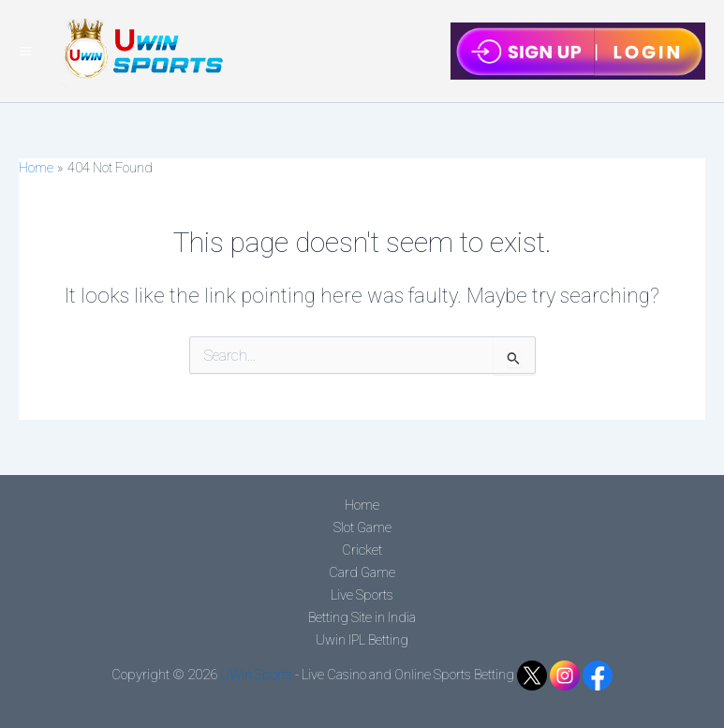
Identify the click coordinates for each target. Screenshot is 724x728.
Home (362, 505)
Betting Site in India (362, 617)
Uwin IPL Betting (362, 640)
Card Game (362, 572)
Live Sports (362, 595)
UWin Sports (256, 675)
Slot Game (362, 527)
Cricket (362, 550)
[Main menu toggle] (26, 51)
